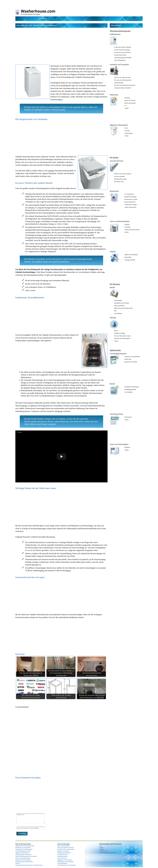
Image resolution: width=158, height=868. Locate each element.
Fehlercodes (114, 95)
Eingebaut (127, 447)
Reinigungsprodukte (130, 389)
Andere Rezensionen (130, 207)
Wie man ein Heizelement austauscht (125, 85)
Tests (101, 846)
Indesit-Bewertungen (130, 197)
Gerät (126, 128)
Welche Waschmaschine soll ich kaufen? (26, 856)
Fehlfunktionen (115, 34)
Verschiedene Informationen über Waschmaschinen (29, 865)
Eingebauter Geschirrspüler (65, 860)
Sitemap (102, 849)
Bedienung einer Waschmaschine (24, 862)
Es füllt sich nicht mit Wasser (122, 52)
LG (125, 106)
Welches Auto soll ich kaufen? (123, 174)
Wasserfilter (128, 257)
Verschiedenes (118, 313)
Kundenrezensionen (63, 856)
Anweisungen (118, 300)
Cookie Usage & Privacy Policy (108, 853)
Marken (43, 19)
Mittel (116, 331)
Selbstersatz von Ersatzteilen (23, 848)
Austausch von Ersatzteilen (119, 65)
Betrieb (112, 287)
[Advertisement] (61, 44)
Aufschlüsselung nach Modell (123, 58)
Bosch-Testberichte (130, 202)
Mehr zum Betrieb (119, 306)
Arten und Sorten (62, 858)
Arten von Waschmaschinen (120, 221)
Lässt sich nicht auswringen (122, 50)
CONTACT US (103, 851)
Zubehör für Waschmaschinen (23, 860)
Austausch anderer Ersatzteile (123, 88)
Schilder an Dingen (120, 333)
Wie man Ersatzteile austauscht (66, 848)
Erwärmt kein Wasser (120, 55)
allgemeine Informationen (119, 125)
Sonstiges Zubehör (130, 260)
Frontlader (127, 227)
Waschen (113, 318)
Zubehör (113, 252)
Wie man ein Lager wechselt (122, 77)
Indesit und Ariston (130, 100)
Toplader (127, 224)
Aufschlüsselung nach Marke (23, 851)
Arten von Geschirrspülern (119, 444)
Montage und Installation (64, 853)
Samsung (127, 98)
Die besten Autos (119, 182)
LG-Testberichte (129, 194)
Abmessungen (128, 133)
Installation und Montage (132, 387)
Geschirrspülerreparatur (118, 354)
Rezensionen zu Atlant (131, 199)
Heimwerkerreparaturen (64, 846)
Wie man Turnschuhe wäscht (122, 336)
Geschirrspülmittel (62, 863)
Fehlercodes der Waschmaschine (24, 849)
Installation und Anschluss (122, 303)
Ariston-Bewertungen (131, 205)
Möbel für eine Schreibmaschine (123, 308)
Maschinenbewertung (120, 179)
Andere (127, 108)
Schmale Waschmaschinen (132, 230)
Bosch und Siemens (130, 103)
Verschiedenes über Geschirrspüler (67, 865)
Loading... (20, 432)
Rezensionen (114, 191)
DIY (115, 311)
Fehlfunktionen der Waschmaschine (25, 846)
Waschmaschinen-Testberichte (23, 855)
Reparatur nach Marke (131, 362)
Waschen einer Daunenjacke (122, 338)
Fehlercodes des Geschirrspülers (66, 849)
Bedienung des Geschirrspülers (66, 862)
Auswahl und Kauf (116, 161)
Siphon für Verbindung (131, 255)
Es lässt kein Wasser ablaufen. (123, 47)
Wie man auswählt (119, 176)
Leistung (127, 131)
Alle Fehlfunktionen (120, 60)
